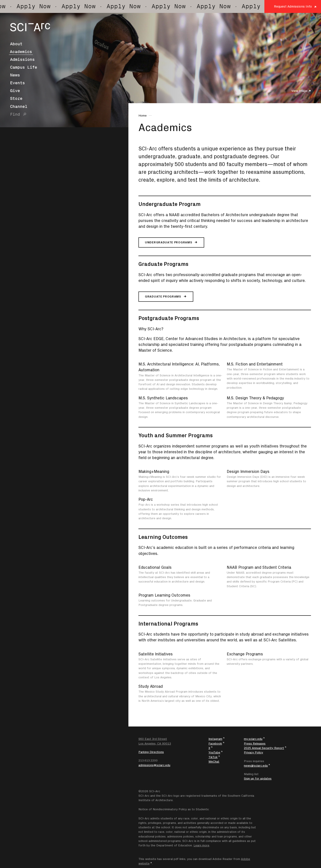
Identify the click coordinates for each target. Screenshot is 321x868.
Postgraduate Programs (169, 318)
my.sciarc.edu (253, 739)
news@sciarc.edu (256, 765)
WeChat (214, 761)
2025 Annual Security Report (264, 748)
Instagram (215, 739)
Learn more (201, 845)
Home (143, 115)
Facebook (215, 743)
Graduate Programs (163, 264)
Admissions (22, 60)
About (16, 44)
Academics (21, 52)
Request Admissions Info (293, 6)
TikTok (213, 757)
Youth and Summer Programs (176, 435)
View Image (299, 91)
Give (15, 91)
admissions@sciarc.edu (154, 765)
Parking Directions (151, 752)
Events (17, 83)
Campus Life (24, 67)
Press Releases (255, 743)
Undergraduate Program (170, 204)
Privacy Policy (253, 752)
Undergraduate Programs (169, 242)
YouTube (214, 752)
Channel (19, 107)
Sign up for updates (258, 778)
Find (15, 114)
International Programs (168, 624)
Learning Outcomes (163, 537)
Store (16, 98)
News (15, 75)
